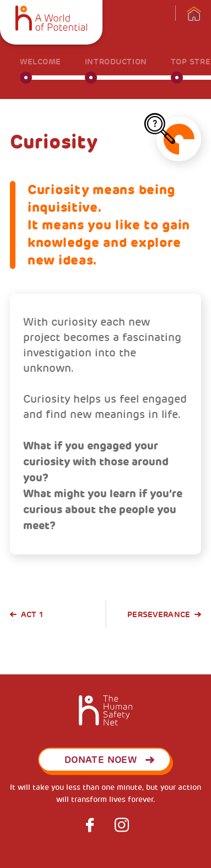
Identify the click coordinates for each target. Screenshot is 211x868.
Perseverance (159, 614)
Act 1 (32, 614)
